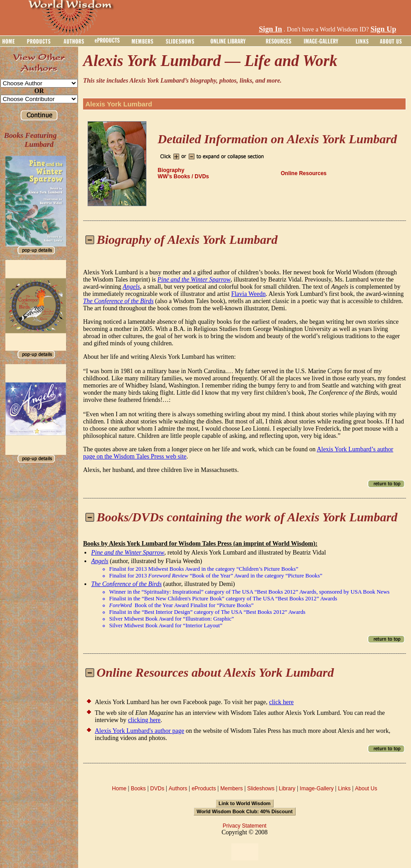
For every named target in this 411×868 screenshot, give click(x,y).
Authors (178, 789)
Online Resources (304, 173)
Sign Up (383, 29)
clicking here (144, 720)
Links (345, 789)
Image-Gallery (316, 789)
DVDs (157, 789)
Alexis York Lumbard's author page (139, 731)
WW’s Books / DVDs (183, 176)
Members (231, 789)
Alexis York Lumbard (119, 104)
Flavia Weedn (249, 294)
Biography (171, 170)
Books (138, 789)
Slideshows (261, 789)
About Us (366, 789)
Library (287, 789)
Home (119, 789)
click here (281, 702)
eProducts (204, 789)
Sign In (270, 29)
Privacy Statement (245, 826)
